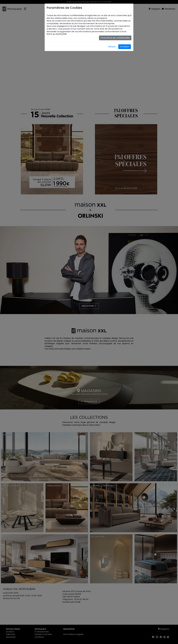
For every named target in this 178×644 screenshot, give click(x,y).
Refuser (112, 47)
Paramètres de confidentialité (115, 38)
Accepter (125, 47)
